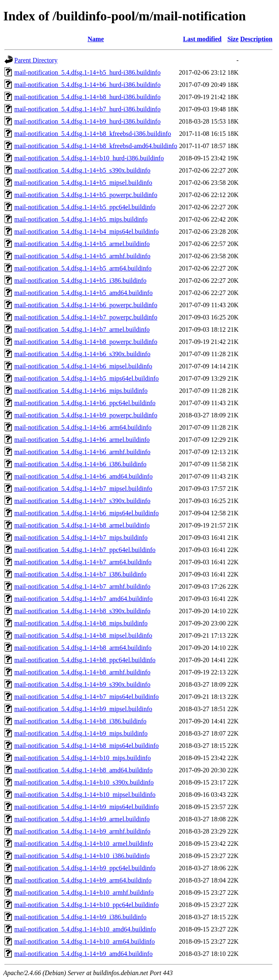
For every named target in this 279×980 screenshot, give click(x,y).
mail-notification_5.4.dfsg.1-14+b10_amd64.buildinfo (85, 929)
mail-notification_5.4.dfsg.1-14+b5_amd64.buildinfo (83, 293)
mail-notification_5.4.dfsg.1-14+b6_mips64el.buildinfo (87, 513)
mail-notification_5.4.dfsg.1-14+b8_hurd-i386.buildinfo (87, 97)
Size (233, 39)
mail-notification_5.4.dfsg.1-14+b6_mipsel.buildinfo (83, 366)
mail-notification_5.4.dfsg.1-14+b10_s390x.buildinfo (84, 782)
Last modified (202, 39)
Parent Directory (36, 60)
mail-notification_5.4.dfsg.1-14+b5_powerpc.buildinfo (86, 195)
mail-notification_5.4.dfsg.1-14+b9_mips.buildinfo (81, 733)
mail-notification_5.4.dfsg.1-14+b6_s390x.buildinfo (82, 354)
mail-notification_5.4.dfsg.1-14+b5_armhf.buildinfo (82, 256)
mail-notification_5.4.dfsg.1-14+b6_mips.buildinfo (81, 391)
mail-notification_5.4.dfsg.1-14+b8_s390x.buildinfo (82, 611)
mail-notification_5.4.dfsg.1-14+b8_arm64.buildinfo (83, 648)
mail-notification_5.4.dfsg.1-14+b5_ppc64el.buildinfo (85, 207)
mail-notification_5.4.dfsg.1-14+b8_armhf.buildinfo (82, 672)
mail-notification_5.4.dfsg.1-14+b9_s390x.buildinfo (82, 684)
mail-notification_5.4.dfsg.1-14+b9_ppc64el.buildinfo (85, 868)
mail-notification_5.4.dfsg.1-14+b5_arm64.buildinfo (83, 268)
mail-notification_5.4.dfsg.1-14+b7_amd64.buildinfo (83, 599)
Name (96, 39)
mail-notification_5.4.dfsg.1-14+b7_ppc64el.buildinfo (85, 550)
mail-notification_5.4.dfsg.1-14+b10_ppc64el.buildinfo (87, 905)
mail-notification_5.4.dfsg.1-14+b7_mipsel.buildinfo (83, 489)
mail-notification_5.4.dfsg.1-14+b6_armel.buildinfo (82, 440)
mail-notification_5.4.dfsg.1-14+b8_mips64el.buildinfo (87, 746)
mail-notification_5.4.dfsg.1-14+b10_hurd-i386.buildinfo (89, 158)
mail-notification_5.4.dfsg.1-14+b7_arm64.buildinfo (83, 562)
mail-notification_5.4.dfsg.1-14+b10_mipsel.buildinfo (85, 795)
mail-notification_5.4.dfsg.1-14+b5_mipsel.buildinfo (83, 183)
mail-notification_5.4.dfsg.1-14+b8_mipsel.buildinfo (83, 635)
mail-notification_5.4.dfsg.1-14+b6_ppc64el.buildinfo (85, 403)
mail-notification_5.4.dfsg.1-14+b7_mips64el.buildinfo (87, 697)
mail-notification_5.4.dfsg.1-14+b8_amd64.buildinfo (83, 770)
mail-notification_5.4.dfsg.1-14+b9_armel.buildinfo (82, 819)
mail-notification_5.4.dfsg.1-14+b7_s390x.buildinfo (82, 501)
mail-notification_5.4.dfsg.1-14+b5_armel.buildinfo (82, 244)
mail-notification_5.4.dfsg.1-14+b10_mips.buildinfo (82, 758)
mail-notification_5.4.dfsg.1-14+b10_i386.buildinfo (82, 856)
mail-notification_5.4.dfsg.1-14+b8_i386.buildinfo (80, 721)
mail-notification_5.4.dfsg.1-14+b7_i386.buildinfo (80, 574)
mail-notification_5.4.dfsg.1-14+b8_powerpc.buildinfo (86, 342)
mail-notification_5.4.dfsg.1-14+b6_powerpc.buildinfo (86, 305)
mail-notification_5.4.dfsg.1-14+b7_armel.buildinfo (82, 329)
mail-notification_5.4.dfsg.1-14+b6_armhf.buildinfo (82, 452)
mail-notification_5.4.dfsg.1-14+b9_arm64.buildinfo (83, 880)
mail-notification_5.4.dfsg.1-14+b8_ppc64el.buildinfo (85, 660)
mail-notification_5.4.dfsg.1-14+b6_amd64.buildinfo (83, 476)
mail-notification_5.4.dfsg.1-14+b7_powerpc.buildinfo (86, 317)
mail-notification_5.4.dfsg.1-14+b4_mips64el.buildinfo (87, 232)
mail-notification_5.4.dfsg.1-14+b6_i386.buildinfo (80, 464)
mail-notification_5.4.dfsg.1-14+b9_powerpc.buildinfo (86, 415)
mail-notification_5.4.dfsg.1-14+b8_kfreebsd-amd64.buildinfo (96, 146)
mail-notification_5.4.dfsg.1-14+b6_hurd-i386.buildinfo (87, 85)
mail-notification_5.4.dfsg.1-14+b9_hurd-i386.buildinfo (87, 121)
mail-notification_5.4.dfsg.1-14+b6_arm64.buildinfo (83, 427)
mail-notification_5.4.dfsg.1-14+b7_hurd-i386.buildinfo (87, 109)
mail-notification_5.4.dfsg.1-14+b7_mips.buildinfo (81, 538)
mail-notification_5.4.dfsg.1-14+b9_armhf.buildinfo (82, 831)
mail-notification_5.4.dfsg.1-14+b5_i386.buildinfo (80, 280)
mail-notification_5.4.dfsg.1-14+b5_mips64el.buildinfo (87, 378)
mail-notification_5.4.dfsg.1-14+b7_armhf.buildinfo (82, 586)
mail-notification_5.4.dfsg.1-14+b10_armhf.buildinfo (84, 892)
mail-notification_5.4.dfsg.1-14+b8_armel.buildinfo (82, 525)
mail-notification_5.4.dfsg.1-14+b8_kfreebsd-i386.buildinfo (93, 134)
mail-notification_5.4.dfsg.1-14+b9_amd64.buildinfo (83, 954)
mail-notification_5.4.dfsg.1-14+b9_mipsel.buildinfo (83, 709)
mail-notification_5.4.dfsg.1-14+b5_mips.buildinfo (81, 219)
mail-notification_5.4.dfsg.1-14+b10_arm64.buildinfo (85, 941)
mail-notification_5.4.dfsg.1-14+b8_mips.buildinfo (81, 623)
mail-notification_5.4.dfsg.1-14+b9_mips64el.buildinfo (87, 807)
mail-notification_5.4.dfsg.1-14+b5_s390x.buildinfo (82, 170)
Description (256, 39)
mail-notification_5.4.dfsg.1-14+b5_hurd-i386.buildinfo (87, 72)
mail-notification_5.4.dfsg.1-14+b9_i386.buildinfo (80, 917)
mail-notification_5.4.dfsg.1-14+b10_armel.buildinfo (84, 844)
